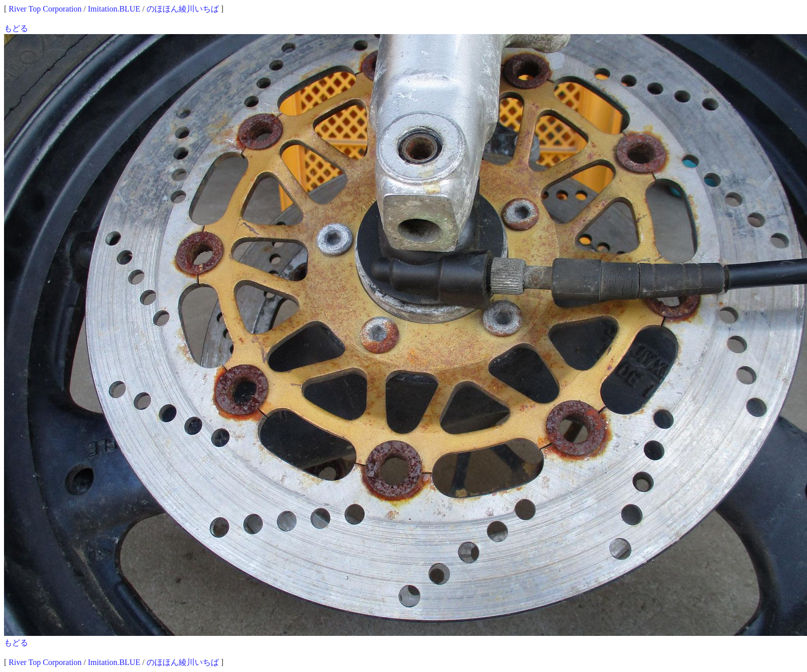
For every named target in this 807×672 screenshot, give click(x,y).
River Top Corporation (45, 9)
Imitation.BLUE (114, 9)
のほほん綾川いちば (183, 9)
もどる (16, 28)
